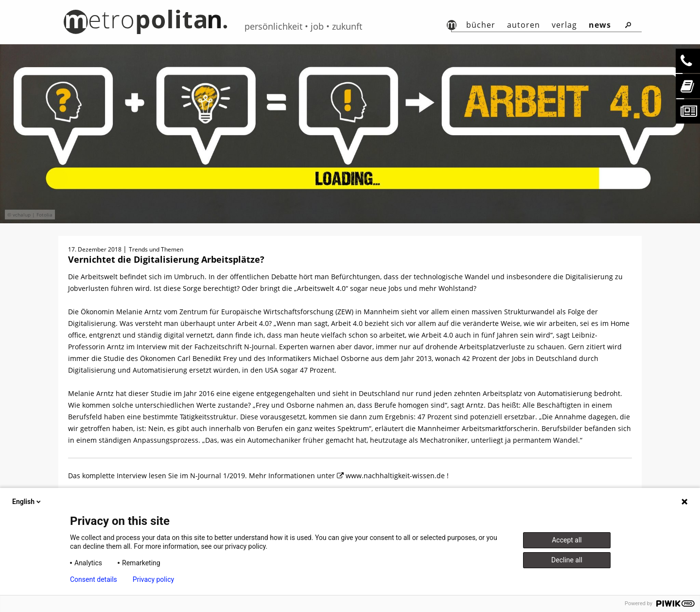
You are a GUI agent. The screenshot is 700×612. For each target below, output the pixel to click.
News (600, 25)
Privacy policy (153, 579)
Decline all (567, 560)
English (27, 502)
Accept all (567, 540)
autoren (524, 25)
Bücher (481, 25)
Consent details (94, 579)
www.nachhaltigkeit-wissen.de (396, 476)
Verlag (564, 25)
